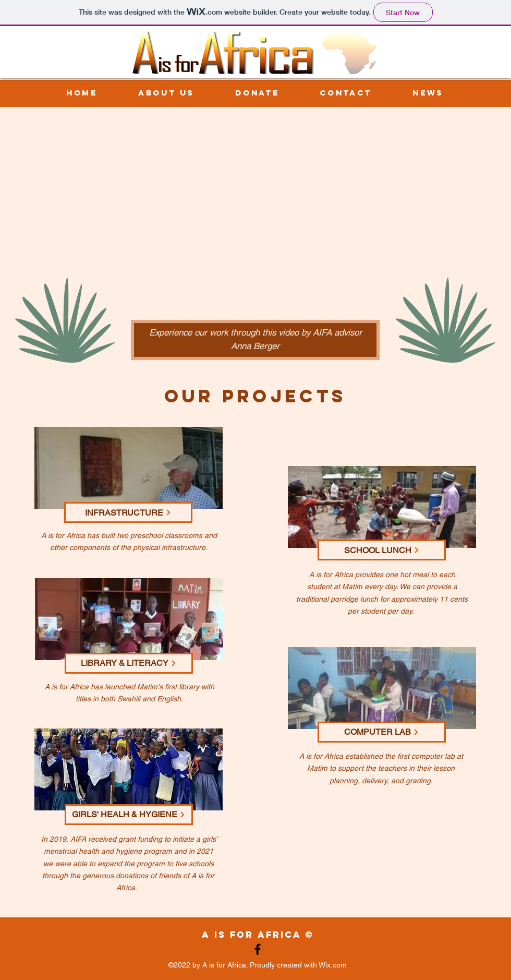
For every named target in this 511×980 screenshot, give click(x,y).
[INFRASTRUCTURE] (128, 512)
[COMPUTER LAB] (382, 732)
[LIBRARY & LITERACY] (129, 663)
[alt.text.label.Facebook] (258, 949)
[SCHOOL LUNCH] (382, 550)
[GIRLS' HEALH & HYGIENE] (129, 815)
